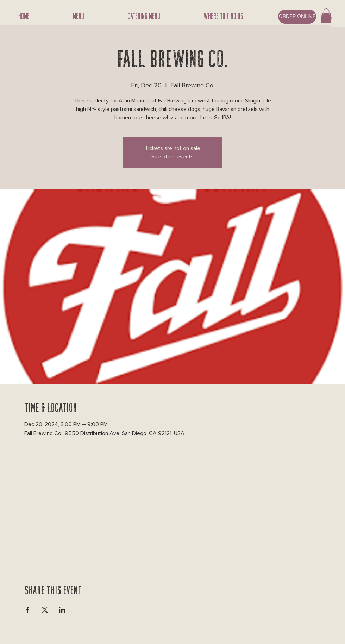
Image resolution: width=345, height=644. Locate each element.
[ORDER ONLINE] (297, 17)
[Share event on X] (45, 610)
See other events (172, 157)
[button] (326, 16)
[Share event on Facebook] (28, 610)
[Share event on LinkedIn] (62, 610)
